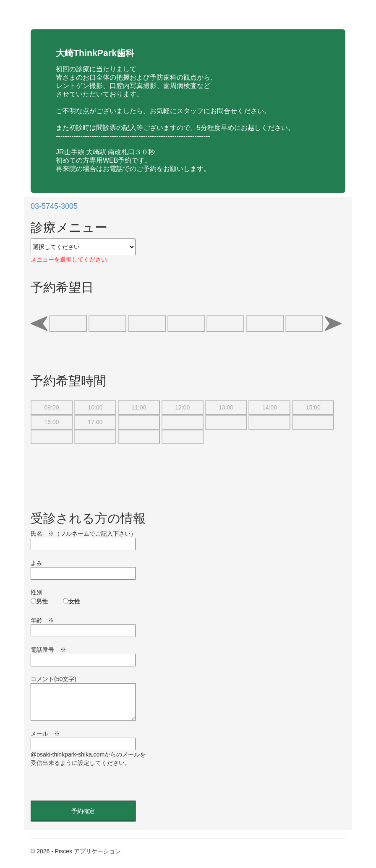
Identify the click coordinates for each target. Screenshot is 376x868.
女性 (74, 601)
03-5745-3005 (54, 206)
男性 (42, 601)
